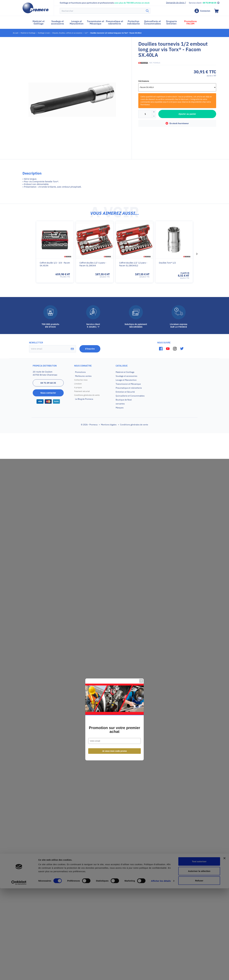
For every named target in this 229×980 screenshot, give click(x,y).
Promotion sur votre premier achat (114, 500)
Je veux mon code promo (115, 522)
